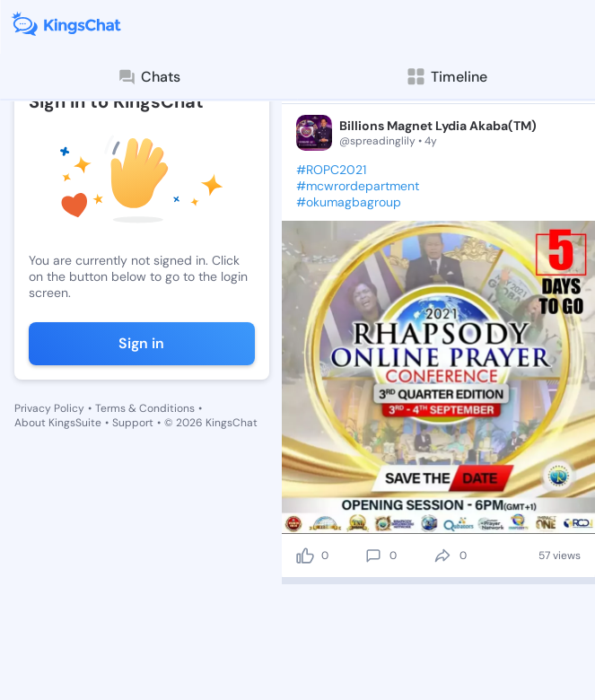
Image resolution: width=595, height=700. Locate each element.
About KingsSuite (58, 423)
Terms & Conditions (145, 408)
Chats (149, 77)
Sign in (141, 343)
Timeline (446, 77)
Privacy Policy (49, 408)
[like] (305, 556)
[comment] (373, 556)
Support (133, 423)
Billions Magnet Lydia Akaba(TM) (438, 126)
